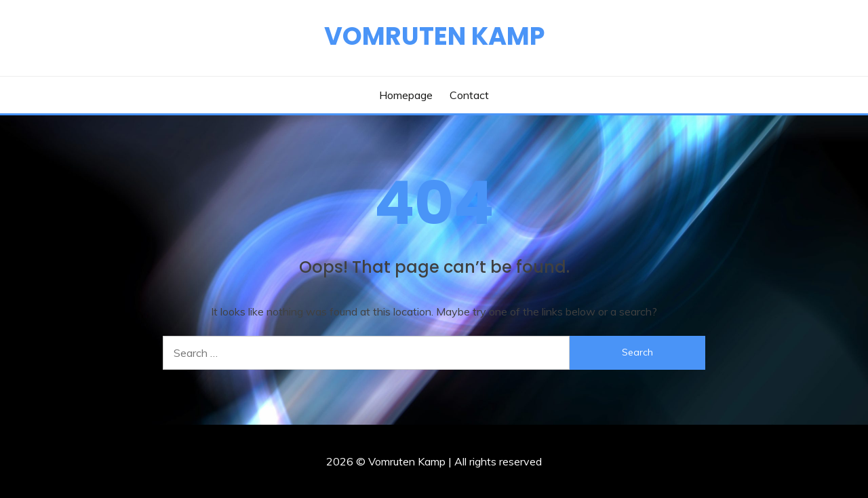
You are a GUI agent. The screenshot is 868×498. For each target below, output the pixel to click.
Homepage (406, 95)
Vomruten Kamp (434, 36)
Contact (469, 95)
